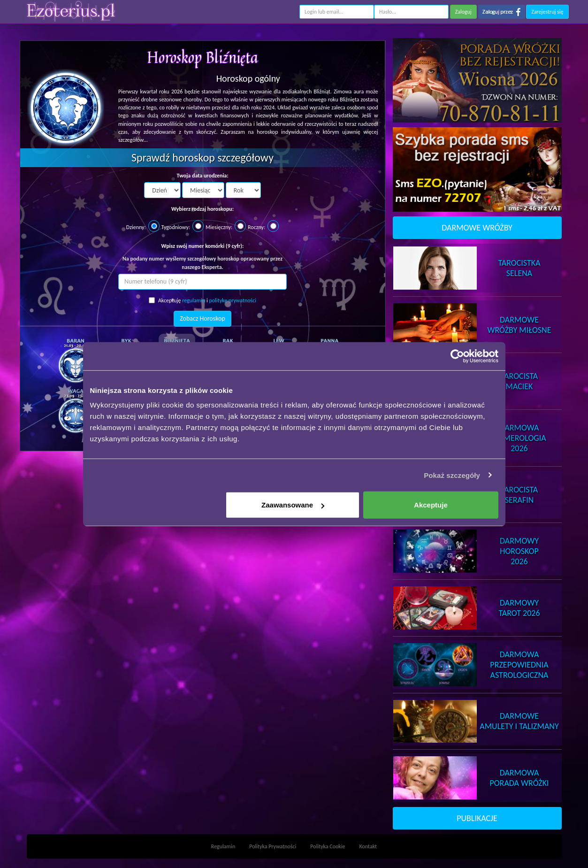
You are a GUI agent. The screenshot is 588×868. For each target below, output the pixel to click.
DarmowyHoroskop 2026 (519, 551)
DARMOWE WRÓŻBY (477, 228)
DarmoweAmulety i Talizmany (519, 721)
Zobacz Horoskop (202, 319)
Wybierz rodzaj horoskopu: (202, 209)
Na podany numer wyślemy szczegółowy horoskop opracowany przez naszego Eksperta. (202, 263)
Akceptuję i (202, 300)
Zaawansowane (293, 505)
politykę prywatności (233, 300)
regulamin (194, 300)
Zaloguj (463, 12)
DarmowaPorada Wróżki (519, 778)
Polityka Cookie (328, 846)
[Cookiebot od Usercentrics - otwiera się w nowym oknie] (457, 356)
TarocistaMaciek (519, 381)
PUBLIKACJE (477, 818)
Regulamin (223, 846)
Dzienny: (136, 227)
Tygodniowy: (176, 227)
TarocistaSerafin (519, 495)
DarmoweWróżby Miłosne (519, 325)
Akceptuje (431, 505)
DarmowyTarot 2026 (519, 608)
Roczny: (256, 227)
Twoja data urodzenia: (202, 176)
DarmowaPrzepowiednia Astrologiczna (519, 665)
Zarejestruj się (547, 12)
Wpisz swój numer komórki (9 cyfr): (203, 246)
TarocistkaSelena (519, 268)
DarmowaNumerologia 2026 (519, 438)
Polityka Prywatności (273, 846)
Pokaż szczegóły (452, 475)
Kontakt (368, 846)
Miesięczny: (219, 227)
